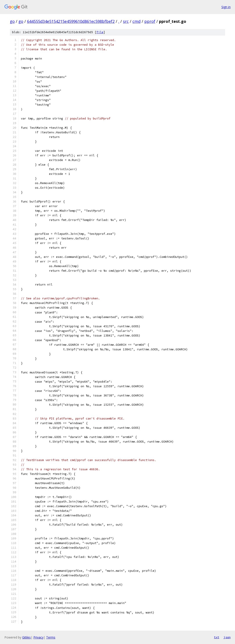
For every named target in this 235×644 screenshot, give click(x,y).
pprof (150, 21)
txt (217, 637)
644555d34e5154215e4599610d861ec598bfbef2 (71, 21)
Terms (51, 637)
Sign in (226, 7)
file (100, 32)
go (12, 21)
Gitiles (26, 637)
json (227, 637)
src (126, 21)
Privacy (38, 637)
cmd (136, 21)
